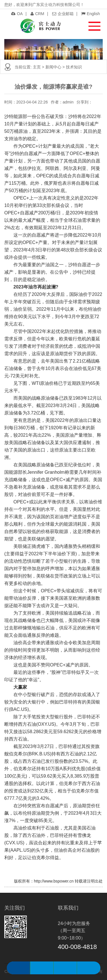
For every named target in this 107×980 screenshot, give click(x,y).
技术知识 (74, 67)
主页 (37, 67)
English (91, 14)
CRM (37, 14)
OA (17, 14)
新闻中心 (53, 67)
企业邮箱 (63, 14)
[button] (92, 25)
